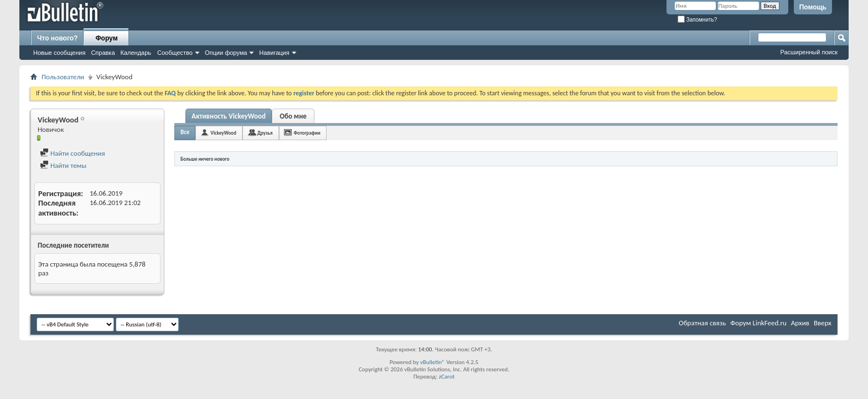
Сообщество (175, 53)
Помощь (813, 7)
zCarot (447, 377)
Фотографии (307, 133)
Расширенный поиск (809, 52)
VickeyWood (223, 133)
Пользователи (63, 77)
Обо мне (293, 116)
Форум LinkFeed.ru (758, 323)
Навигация (274, 53)
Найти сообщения (73, 153)
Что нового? (57, 38)
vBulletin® (433, 362)
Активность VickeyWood (229, 116)
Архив (800, 323)
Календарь (136, 53)
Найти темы (63, 165)
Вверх (823, 323)
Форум (106, 38)
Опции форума (226, 53)
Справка (103, 53)
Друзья (265, 133)
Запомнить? (697, 20)
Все (185, 132)
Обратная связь (702, 323)
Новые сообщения (59, 53)
